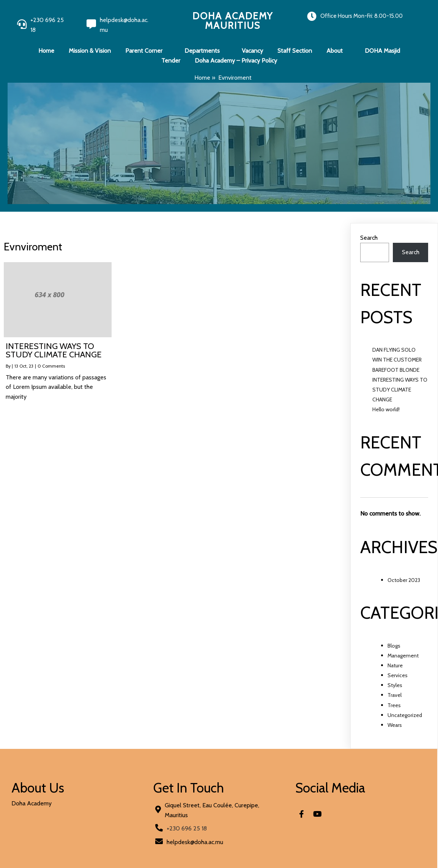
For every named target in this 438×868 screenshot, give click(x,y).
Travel (395, 695)
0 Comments (51, 366)
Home (202, 78)
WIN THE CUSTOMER (397, 360)
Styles (395, 685)
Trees (394, 705)
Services (398, 675)
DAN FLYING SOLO (394, 350)
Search (369, 238)
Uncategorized (405, 715)
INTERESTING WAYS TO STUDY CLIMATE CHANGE (400, 390)
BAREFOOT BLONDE (396, 370)
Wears (395, 725)
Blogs (394, 646)
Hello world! (386, 409)
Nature (395, 665)
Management (403, 656)
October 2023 (404, 580)
